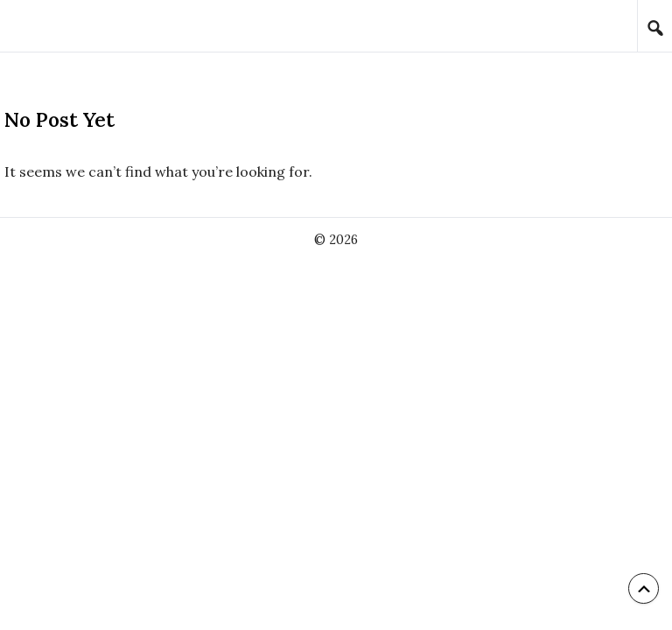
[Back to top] (644, 588)
